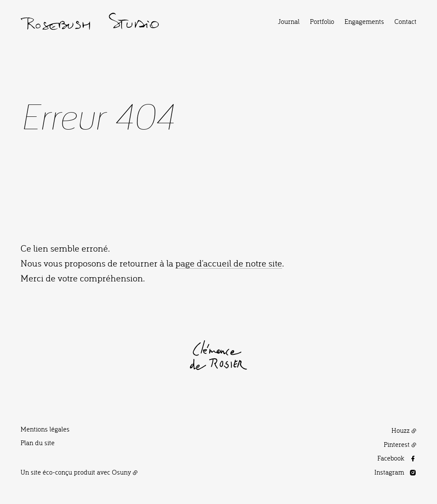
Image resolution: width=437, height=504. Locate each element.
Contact (405, 21)
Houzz (401, 430)
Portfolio (322, 21)
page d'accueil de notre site (229, 263)
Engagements (364, 21)
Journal (289, 21)
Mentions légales (45, 429)
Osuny (121, 472)
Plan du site (38, 443)
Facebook (391, 458)
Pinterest (397, 444)
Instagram (389, 472)
